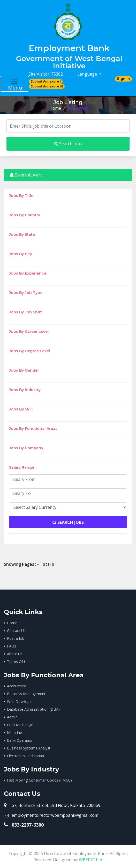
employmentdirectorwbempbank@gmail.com (55, 815)
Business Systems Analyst (29, 748)
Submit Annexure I (46, 81)
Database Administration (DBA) (33, 709)
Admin (12, 717)
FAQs (12, 646)
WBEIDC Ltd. (91, 860)
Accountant (17, 686)
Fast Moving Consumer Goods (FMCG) (39, 780)
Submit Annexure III (47, 86)
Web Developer (20, 701)
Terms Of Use (19, 662)
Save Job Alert (26, 175)
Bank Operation (20, 740)
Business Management (26, 694)
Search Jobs (68, 144)
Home (55, 108)
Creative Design (20, 725)
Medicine (14, 733)
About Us (15, 654)
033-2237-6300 (28, 825)
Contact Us (16, 631)
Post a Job (16, 638)
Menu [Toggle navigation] (14, 84)
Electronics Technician (25, 756)
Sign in (123, 79)
